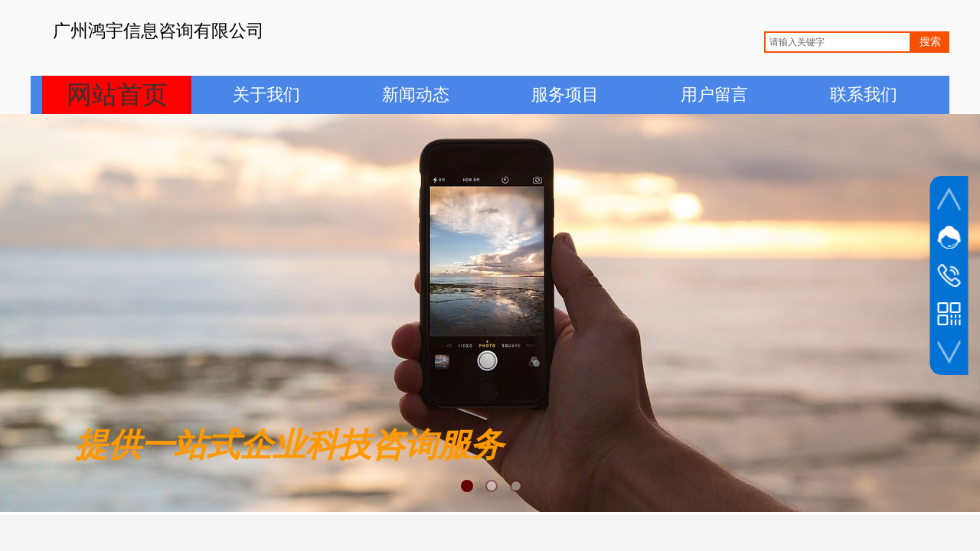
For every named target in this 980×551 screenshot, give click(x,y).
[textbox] (838, 42)
